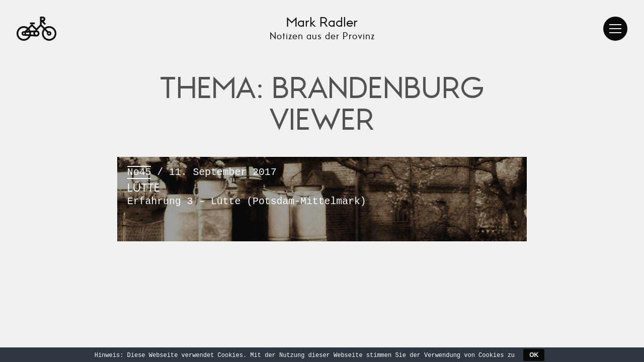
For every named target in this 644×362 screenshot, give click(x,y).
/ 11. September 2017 (322, 188)
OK (534, 355)
